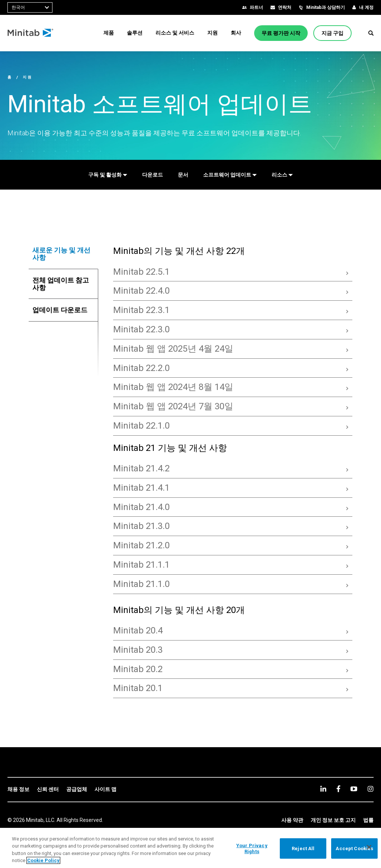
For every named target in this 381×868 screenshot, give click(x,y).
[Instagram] (370, 789)
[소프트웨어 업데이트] (230, 175)
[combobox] (30, 7)
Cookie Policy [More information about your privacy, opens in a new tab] (43, 860)
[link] (18, 790)
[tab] (64, 254)
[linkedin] (323, 789)
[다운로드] (153, 175)
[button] (371, 33)
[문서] (183, 175)
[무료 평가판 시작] (281, 33)
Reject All (303, 848)
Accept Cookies (354, 848)
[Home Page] (31, 33)
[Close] (369, 847)
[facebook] (338, 789)
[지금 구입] (332, 33)
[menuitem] (109, 33)
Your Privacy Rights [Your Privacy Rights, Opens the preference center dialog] (252, 848)
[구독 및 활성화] (108, 175)
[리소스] (282, 175)
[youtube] (354, 789)
